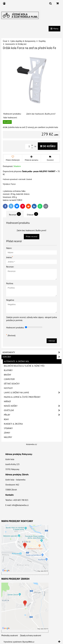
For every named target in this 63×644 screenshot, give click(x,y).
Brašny (7, 375)
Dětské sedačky (12, 384)
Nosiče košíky (33, 406)
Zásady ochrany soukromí (30, 635)
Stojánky (8, 428)
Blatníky (8, 370)
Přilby (33, 415)
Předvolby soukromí (10, 635)
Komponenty (32, 352)
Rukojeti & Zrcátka (13, 424)
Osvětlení (33, 410)
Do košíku (48, 146)
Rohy (6, 419)
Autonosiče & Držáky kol (17, 361)
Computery (9, 379)
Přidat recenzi (32, 236)
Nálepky (8, 437)
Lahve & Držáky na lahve (33, 393)
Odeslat (52, 341)
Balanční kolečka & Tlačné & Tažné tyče (24, 366)
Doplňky (32, 357)
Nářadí (7, 401)
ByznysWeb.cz (28, 642)
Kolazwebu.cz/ (32, 444)
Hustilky (8, 388)
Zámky (7, 433)
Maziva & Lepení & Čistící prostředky (22, 397)
